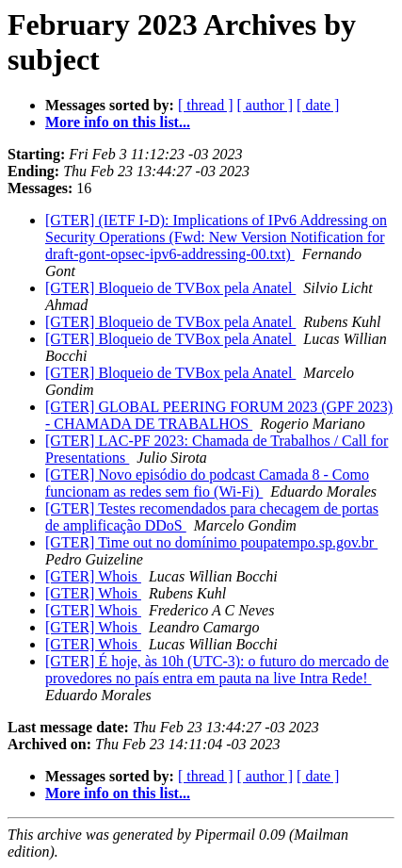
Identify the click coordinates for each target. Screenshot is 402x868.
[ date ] (318, 105)
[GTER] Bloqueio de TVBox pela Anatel (170, 288)
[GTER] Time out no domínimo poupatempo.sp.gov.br (211, 542)
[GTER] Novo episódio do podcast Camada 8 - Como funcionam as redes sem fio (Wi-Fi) (207, 483)
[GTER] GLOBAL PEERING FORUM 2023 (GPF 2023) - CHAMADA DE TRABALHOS (219, 415)
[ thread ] (206, 105)
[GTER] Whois (93, 576)
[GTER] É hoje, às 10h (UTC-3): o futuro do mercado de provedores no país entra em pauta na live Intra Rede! (217, 670)
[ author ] (265, 105)
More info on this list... (118, 122)
